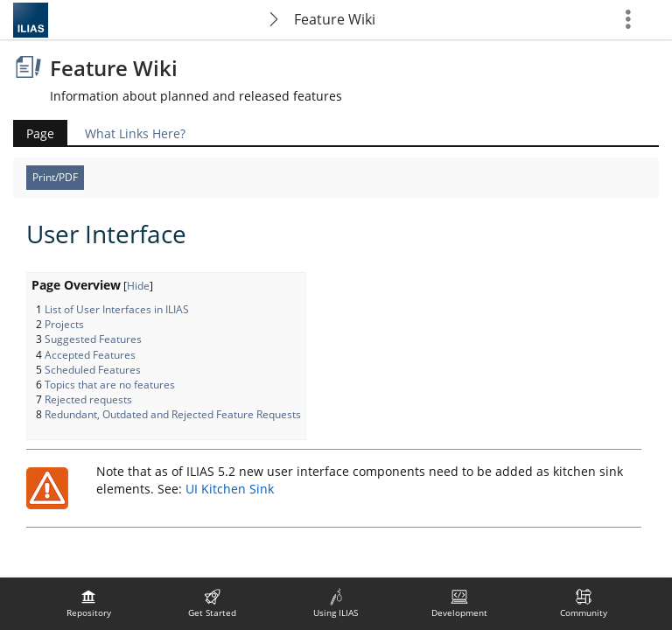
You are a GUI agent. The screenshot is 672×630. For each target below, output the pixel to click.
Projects (64, 324)
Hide (138, 286)
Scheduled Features (93, 370)
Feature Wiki (335, 19)
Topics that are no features (110, 385)
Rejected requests (88, 399)
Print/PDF (55, 177)
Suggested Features (93, 339)
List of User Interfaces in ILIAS (117, 309)
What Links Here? (135, 133)
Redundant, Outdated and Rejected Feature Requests (173, 414)
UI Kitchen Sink (230, 489)
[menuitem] (88, 604)
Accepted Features (90, 355)
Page (40, 133)
